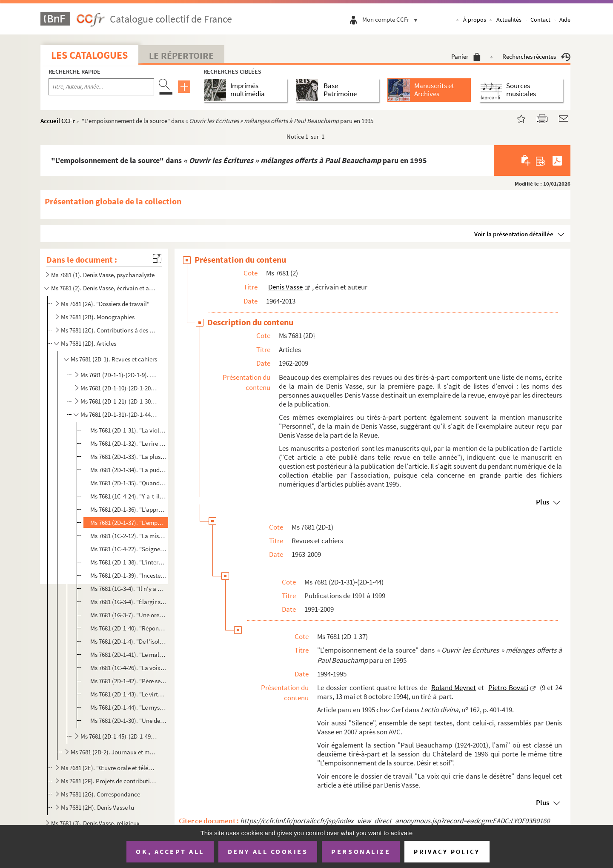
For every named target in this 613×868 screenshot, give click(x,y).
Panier (466, 56)
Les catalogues (89, 55)
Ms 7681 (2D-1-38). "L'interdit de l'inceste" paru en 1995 (128, 562)
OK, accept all (170, 851)
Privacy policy (447, 852)
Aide (565, 20)
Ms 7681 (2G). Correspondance (100, 794)
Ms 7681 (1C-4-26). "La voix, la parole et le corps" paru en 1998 (128, 668)
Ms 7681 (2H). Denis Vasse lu (97, 807)
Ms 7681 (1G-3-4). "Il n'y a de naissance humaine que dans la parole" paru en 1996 (128, 589)
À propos (475, 20)
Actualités (509, 20)
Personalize (361, 851)
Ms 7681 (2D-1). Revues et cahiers (114, 359)
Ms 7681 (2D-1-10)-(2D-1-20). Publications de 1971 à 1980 (120, 388)
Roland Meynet (454, 688)
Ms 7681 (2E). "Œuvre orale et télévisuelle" (109, 768)
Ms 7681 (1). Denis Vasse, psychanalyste (103, 275)
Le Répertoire (181, 55)
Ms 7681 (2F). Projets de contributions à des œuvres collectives (109, 781)
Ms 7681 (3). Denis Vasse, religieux (95, 823)
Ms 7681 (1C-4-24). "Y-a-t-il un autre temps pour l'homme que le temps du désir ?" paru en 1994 (128, 496)
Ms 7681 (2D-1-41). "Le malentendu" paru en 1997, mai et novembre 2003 (128, 655)
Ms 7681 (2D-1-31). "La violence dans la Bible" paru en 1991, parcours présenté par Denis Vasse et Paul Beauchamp (128, 430)
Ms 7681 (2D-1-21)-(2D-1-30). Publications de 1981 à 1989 (120, 401)
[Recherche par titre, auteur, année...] (101, 87)
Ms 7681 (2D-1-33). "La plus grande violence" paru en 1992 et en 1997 (128, 457)
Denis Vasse (285, 287)
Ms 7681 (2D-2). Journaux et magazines (114, 752)
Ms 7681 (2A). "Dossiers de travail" (105, 304)
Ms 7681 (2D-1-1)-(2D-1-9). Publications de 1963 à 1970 (120, 375)
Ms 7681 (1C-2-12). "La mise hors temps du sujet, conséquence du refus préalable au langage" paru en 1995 (128, 536)
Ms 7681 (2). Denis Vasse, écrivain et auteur (103, 288)
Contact (540, 20)
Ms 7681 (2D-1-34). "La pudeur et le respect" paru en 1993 (128, 470)
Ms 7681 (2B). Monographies (98, 317)
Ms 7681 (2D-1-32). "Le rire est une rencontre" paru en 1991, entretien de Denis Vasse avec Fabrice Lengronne (128, 443)
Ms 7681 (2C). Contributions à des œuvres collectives (109, 330)
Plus (543, 502)
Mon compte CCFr (392, 19)
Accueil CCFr (58, 121)
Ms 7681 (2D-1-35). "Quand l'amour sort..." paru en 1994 (128, 483)
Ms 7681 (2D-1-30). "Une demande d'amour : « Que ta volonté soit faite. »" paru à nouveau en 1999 (128, 720)
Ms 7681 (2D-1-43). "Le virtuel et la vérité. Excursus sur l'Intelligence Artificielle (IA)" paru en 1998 (128, 694)
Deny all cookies (268, 851)
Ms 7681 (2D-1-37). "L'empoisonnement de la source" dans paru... (128, 523)
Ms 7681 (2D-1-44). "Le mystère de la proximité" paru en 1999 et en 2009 (128, 707)
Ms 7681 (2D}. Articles (89, 343)
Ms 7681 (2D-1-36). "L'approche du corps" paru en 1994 (128, 509)
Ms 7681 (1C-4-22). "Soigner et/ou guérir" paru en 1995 (128, 549)
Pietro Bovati (508, 688)
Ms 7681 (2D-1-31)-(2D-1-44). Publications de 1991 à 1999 (120, 414)
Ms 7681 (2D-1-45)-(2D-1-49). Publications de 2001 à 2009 (120, 736)
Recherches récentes (536, 56)
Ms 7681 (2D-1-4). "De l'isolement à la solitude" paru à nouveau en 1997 (128, 641)
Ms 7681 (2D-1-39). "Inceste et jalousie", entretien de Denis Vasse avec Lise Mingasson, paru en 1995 (128, 575)
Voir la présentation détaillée (514, 234)
